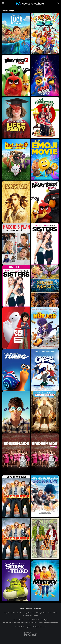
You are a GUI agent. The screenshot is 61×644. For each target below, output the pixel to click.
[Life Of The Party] (16, 118)
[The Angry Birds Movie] (45, 202)
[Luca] (16, 33)
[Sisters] (45, 244)
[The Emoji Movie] (45, 160)
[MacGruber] (16, 538)
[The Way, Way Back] (16, 412)
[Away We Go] (45, 538)
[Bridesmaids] (16, 454)
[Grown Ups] (45, 496)
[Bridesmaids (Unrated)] (45, 454)
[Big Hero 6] (16, 328)
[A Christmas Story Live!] (45, 118)
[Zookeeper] (45, 412)
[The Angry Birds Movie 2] (16, 76)
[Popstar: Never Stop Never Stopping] (16, 202)
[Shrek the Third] (16, 580)
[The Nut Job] (45, 328)
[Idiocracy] (45, 580)
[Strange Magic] (45, 286)
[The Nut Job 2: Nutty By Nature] (16, 160)
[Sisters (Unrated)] (16, 286)
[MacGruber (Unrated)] (16, 496)
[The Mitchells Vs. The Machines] (45, 33)
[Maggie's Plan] (16, 244)
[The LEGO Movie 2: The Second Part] (45, 76)
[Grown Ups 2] (45, 370)
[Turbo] (16, 370)
